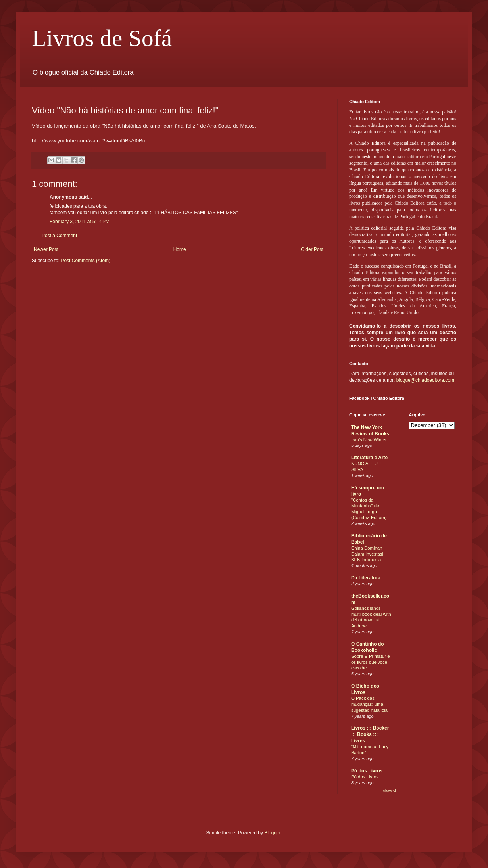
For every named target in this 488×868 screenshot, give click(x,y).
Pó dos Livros (367, 771)
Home (180, 249)
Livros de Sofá (102, 38)
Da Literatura (366, 578)
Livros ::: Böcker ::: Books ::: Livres (370, 734)
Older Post (312, 249)
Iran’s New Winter (369, 440)
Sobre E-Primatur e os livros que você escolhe (371, 662)
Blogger (272, 833)
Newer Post (46, 249)
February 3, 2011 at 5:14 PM (80, 222)
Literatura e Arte (369, 458)
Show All (390, 791)
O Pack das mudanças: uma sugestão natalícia (369, 704)
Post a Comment (59, 236)
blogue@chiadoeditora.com (425, 380)
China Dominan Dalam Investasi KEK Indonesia (367, 554)
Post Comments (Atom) (85, 261)
